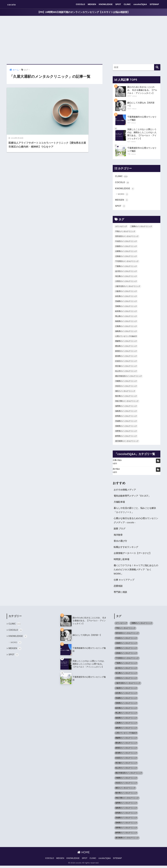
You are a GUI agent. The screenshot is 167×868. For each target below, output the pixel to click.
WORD (123, 195)
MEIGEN (92, 4)
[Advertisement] (84, 40)
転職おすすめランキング (127, 549)
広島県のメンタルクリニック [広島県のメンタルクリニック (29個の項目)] (126, 327)
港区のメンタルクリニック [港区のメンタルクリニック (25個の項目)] (125, 392)
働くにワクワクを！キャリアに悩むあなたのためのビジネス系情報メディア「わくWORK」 (136, 571)
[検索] (157, 67)
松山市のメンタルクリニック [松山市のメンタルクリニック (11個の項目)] (126, 372)
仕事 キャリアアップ (125, 582)
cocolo (13, 4)
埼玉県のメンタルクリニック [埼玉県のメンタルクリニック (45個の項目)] (126, 277)
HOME (83, 855)
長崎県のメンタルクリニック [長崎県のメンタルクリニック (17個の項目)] (126, 427)
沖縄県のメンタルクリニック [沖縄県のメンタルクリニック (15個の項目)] (126, 382)
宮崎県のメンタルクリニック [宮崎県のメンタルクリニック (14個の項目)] (126, 307)
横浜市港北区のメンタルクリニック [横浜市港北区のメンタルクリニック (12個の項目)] (129, 377)
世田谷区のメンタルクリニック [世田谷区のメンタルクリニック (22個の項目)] (127, 237)
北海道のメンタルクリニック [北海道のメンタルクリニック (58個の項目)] (126, 257)
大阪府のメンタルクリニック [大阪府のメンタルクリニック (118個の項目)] (126, 292)
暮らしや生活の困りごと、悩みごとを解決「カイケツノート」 (136, 511)
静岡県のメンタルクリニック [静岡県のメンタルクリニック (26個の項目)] (126, 437)
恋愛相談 (118, 588)
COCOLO (80, 4)
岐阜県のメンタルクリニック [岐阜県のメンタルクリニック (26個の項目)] (126, 312)
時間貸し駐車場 (122, 561)
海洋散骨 (118, 536)
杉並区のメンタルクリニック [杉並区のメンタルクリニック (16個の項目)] (126, 362)
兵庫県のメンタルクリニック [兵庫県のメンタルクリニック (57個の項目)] (126, 252)
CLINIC (127, 4)
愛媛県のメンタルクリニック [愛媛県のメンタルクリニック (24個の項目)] (126, 342)
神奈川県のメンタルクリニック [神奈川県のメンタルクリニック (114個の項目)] (127, 402)
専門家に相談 (121, 594)
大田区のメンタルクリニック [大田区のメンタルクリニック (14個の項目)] (126, 282)
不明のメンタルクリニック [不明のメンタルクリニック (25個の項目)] (125, 232)
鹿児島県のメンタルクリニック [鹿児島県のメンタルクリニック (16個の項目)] (127, 442)
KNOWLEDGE (106, 4)
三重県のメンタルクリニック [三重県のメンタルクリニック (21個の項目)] (141, 227)
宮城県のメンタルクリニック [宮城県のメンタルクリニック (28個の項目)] (126, 302)
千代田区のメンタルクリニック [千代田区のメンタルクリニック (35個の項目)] (127, 262)
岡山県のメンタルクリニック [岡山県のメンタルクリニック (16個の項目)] (126, 317)
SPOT (118, 4)
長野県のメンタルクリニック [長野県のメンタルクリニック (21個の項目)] (126, 432)
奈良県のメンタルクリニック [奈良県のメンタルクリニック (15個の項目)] (126, 297)
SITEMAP (154, 4)
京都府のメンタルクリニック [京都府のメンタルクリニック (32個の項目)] (126, 247)
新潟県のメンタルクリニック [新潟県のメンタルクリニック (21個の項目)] (126, 357)
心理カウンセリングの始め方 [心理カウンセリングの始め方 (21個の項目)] (126, 337)
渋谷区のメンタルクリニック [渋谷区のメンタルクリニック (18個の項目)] (126, 387)
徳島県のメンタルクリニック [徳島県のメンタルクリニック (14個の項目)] (126, 332)
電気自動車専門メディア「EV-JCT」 (133, 497)
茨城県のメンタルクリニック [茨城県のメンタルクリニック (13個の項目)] (126, 422)
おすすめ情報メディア (125, 490)
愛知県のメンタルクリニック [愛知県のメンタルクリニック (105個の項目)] (126, 347)
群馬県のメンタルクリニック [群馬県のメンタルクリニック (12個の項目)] (126, 417)
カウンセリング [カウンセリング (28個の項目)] (121, 227)
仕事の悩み (117, 461)
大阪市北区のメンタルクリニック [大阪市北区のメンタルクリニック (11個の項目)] (128, 287)
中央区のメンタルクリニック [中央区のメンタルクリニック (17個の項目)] (126, 242)
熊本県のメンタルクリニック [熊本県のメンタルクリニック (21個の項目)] (126, 397)
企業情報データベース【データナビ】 (134, 555)
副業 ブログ (120, 530)
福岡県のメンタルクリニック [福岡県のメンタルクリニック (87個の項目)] (126, 407)
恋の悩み (116, 470)
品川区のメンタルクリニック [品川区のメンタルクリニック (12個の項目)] (126, 272)
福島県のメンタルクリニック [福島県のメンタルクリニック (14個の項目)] (126, 412)
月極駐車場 (120, 503)
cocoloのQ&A (140, 4)
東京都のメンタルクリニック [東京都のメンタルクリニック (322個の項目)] (126, 367)
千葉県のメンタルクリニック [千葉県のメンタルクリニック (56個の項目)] (126, 267)
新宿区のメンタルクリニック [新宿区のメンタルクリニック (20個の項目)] (126, 352)
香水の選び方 (121, 542)
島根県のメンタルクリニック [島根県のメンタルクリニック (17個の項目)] (126, 322)
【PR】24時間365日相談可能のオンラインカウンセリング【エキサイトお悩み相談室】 (83, 12)
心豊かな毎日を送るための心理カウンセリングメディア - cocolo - (136, 522)
